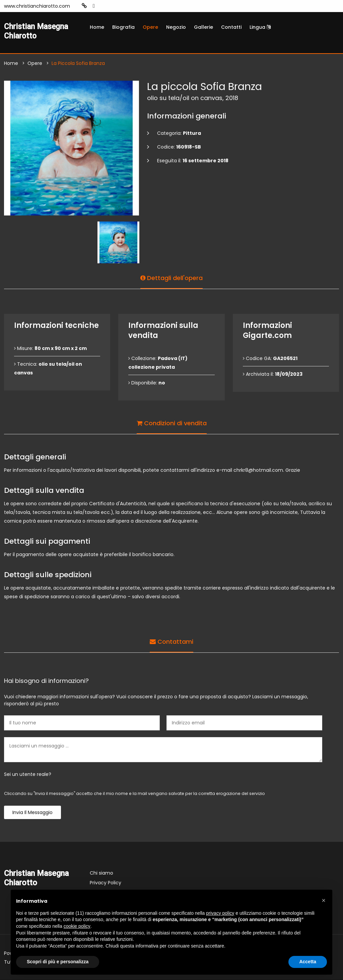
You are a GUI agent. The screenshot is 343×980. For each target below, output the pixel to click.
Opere (150, 27)
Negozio (176, 27)
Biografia (123, 27)
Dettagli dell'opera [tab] (171, 278)
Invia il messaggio (32, 813)
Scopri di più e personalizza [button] (58, 962)
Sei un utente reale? (28, 775)
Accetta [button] (308, 962)
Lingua (260, 27)
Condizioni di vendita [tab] (172, 423)
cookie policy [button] (77, 926)
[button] (324, 900)
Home (97, 27)
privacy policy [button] (220, 913)
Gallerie (203, 27)
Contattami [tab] (171, 642)
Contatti (231, 27)
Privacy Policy (106, 883)
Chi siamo (101, 873)
